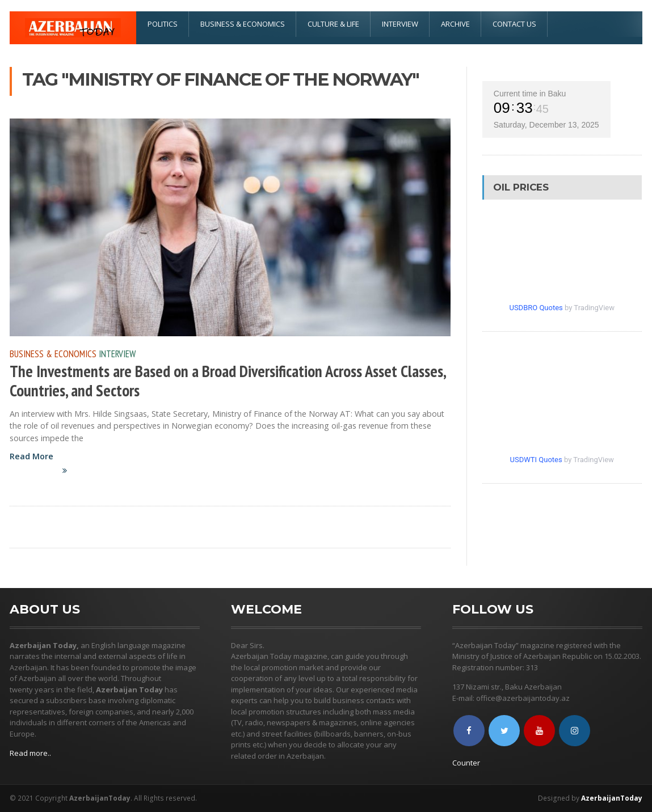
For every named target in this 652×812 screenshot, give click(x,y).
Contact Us (514, 24)
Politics (163, 24)
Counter (466, 763)
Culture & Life (333, 24)
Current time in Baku (530, 94)
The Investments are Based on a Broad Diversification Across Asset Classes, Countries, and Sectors (228, 381)
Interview (400, 24)
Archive (455, 24)
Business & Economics (243, 24)
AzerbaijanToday (612, 798)
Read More (45, 469)
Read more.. (30, 753)
